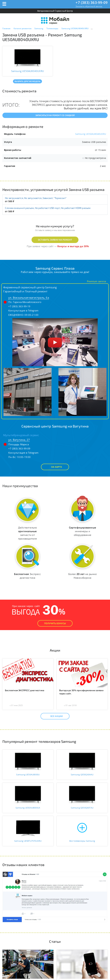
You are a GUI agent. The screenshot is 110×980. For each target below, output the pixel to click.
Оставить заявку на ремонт (55, 240)
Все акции (54, 716)
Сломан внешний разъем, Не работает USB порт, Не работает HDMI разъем (48, 208)
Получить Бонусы (55, 623)
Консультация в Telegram (23, 310)
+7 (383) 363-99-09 (92, 2)
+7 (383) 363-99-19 (19, 306)
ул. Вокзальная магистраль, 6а (29, 298)
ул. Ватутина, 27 (19, 440)
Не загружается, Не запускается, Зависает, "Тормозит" (36, 198)
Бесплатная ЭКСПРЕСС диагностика (25, 690)
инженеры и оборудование (83, 531)
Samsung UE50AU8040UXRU (91, 134)
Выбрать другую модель (27, 81)
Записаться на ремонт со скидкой (55, 115)
